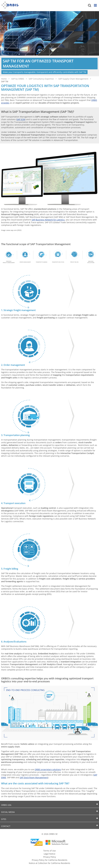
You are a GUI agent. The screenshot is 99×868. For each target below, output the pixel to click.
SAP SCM (21, 119)
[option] (49, 44)
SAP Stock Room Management (34, 778)
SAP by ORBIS (18, 79)
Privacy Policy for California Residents (50, 860)
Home (4, 79)
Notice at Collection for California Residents (49, 863)
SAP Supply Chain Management (74, 79)
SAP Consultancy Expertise (42, 79)
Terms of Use (49, 851)
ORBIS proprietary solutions (48, 769)
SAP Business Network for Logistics (48, 220)
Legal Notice (49, 854)
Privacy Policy (50, 857)
